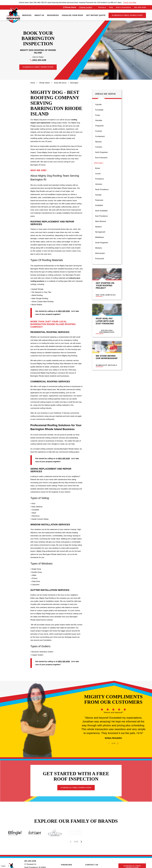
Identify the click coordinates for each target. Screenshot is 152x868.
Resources (53, 15)
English (3, 866)
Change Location (86, 7)
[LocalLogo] (13, 15)
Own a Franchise (124, 7)
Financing (67, 865)
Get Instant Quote (96, 15)
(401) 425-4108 (39, 60)
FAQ (111, 7)
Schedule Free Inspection (127, 15)
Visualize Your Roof (72, 15)
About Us (39, 15)
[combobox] (5, 866)
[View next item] (81, 842)
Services (27, 15)
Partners (102, 7)
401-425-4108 (140, 7)
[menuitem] (27, 15)
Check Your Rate (130, 3)
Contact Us (92, 865)
